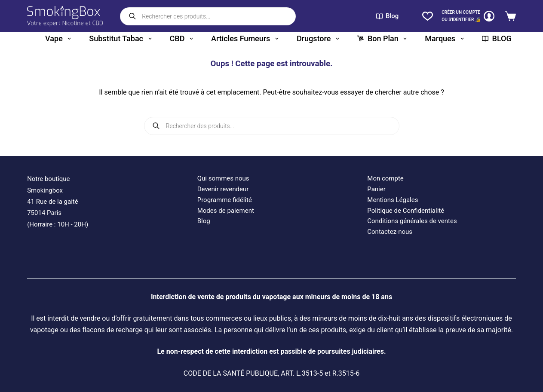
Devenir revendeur (223, 189)
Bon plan (382, 39)
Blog (388, 16)
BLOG (497, 38)
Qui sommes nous (223, 178)
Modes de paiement (226, 211)
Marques (444, 39)
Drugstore (318, 39)
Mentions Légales (393, 200)
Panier (376, 189)
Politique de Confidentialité (406, 211)
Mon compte (385, 178)
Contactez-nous (390, 232)
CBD (181, 39)
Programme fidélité (225, 200)
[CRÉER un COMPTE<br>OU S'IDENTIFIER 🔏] (468, 16)
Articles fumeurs (245, 39)
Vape (58, 39)
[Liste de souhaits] (428, 16)
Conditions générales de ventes (412, 221)
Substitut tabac (120, 39)
